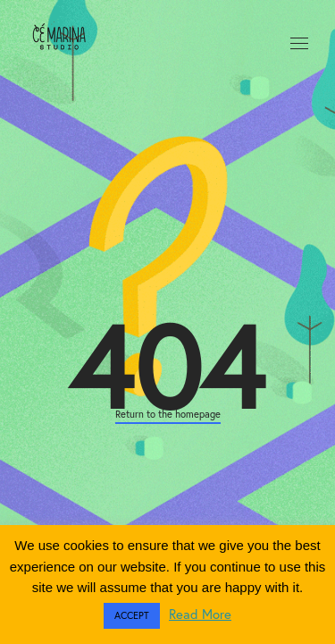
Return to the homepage (168, 414)
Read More (200, 614)
